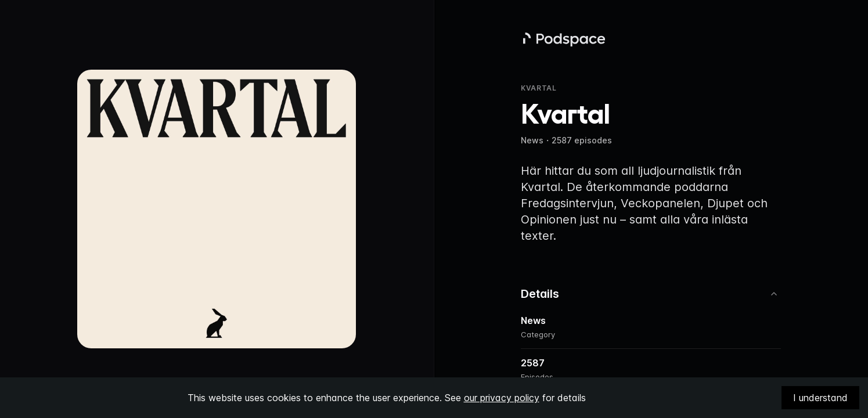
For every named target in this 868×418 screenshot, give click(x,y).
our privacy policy (502, 398)
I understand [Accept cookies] (820, 398)
